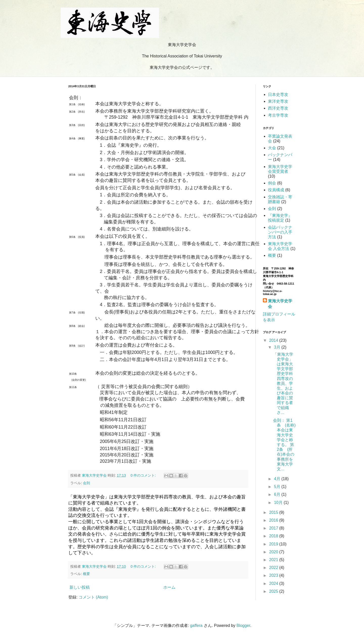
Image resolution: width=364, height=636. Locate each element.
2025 (274, 591)
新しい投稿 (80, 587)
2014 (274, 340)
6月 (278, 494)
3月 (278, 347)
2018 (274, 536)
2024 (274, 584)
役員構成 (276, 190)
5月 (278, 487)
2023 (274, 575)
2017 (274, 528)
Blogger (243, 626)
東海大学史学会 (280, 304)
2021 (274, 560)
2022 (274, 568)
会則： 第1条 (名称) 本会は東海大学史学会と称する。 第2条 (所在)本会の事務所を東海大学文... (284, 445)
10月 (279, 503)
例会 (272, 183)
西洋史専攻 (278, 108)
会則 (86, 483)
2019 (274, 544)
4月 (278, 479)
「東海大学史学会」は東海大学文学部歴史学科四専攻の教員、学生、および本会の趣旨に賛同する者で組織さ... (283, 383)
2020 (274, 552)
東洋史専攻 (278, 101)
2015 (274, 512)
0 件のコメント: (144, 475)
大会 (272, 148)
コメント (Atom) (93, 597)
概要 (86, 574)
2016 (274, 520)
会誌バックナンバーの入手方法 (280, 232)
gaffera (196, 626)
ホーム (169, 587)
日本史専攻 (278, 94)
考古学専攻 (278, 115)
